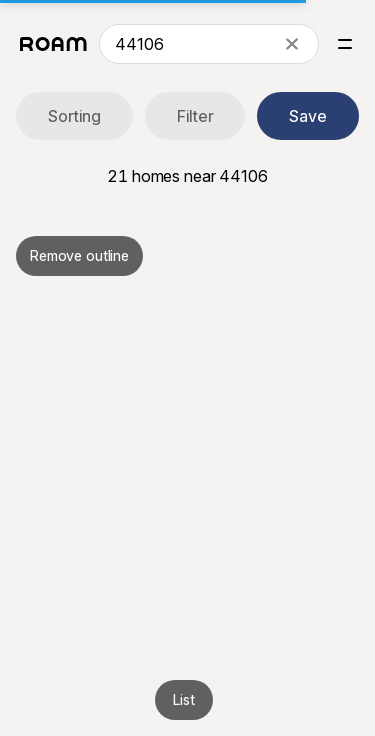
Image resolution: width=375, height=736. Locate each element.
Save (308, 116)
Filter (195, 116)
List (183, 699)
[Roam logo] (53, 44)
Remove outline (79, 255)
